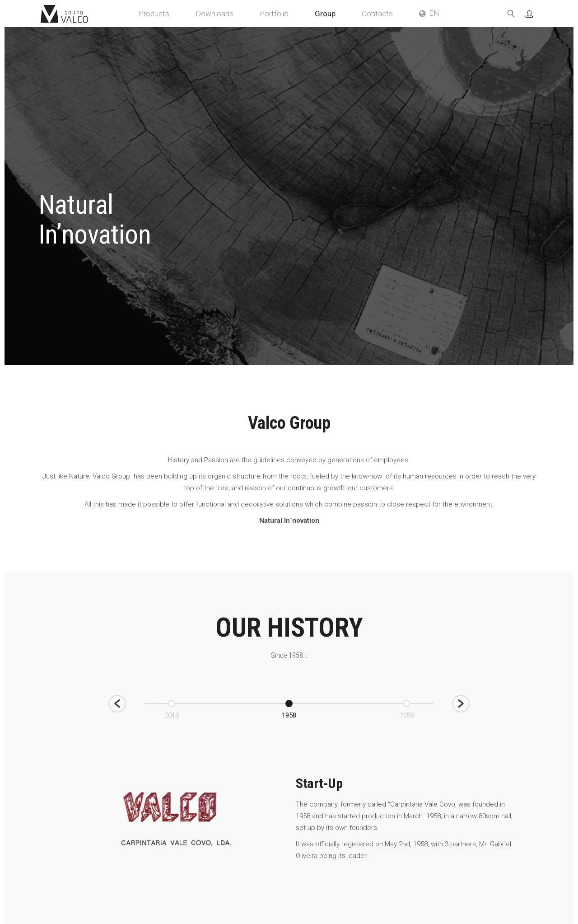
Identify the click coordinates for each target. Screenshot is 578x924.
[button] (117, 704)
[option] (289, 708)
